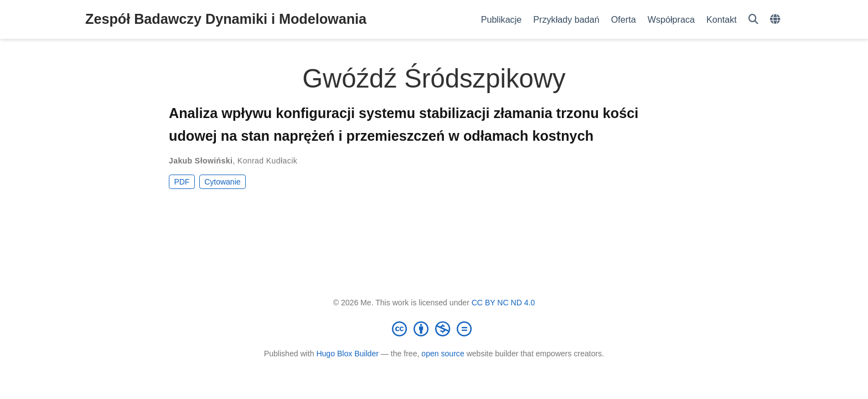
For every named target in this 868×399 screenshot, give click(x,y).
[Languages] (776, 20)
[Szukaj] (753, 20)
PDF (182, 182)
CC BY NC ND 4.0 (503, 303)
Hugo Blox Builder (347, 354)
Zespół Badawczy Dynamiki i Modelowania (226, 19)
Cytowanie (222, 182)
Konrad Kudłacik (267, 161)
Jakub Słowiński (201, 161)
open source (443, 354)
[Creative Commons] (434, 329)
